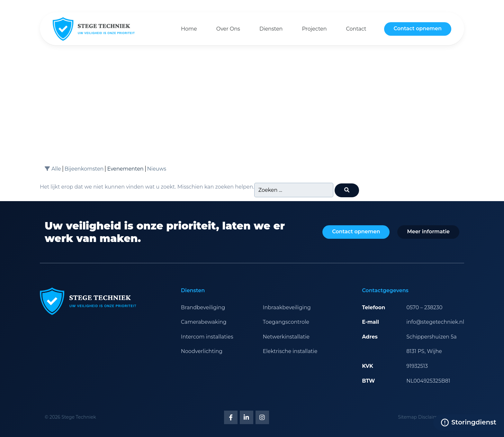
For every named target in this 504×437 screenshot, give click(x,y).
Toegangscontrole (286, 322)
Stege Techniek (79, 417)
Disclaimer (430, 417)
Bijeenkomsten (84, 169)
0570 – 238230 (424, 307)
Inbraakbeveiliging (287, 307)
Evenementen (125, 169)
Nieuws (157, 169)
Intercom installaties (207, 337)
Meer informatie (428, 232)
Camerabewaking (204, 322)
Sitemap (407, 417)
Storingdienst (469, 422)
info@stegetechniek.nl (435, 322)
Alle (56, 169)
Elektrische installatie (290, 351)
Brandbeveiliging (203, 307)
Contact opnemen (418, 28)
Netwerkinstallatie (286, 337)
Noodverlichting (202, 351)
